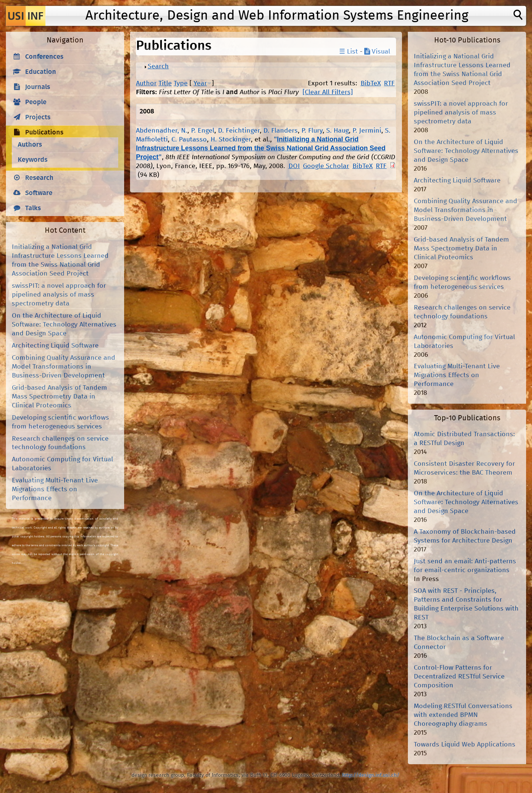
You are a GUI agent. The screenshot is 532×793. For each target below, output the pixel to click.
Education (41, 72)
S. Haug (337, 131)
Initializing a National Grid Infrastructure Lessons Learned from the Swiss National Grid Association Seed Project (261, 148)
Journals (38, 87)
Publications (44, 133)
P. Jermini (367, 131)
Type (181, 83)
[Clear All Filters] (328, 92)
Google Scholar (326, 166)
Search (158, 66)
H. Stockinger (231, 140)
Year (200, 83)
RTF (389, 83)
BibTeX (371, 83)
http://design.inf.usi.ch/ (371, 775)
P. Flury (312, 131)
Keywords (33, 160)
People (36, 102)
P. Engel (203, 131)
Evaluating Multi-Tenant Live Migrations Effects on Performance (55, 489)
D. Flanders (281, 131)
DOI (294, 166)
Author (146, 83)
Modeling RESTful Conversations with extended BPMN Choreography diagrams (463, 715)
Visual (377, 52)
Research (39, 178)
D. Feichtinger (239, 131)
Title (165, 83)
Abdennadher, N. (162, 131)
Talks (33, 208)
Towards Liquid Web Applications (465, 745)
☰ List (349, 52)
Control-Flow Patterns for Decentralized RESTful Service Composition (459, 677)
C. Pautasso (189, 140)
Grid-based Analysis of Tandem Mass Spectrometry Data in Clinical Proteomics (59, 397)
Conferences (44, 57)
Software (39, 193)
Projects (38, 117)
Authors (30, 145)
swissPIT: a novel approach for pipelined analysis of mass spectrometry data (59, 295)
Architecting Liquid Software (55, 346)
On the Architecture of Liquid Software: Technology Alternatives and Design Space (64, 325)
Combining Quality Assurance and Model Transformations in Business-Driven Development (64, 367)
